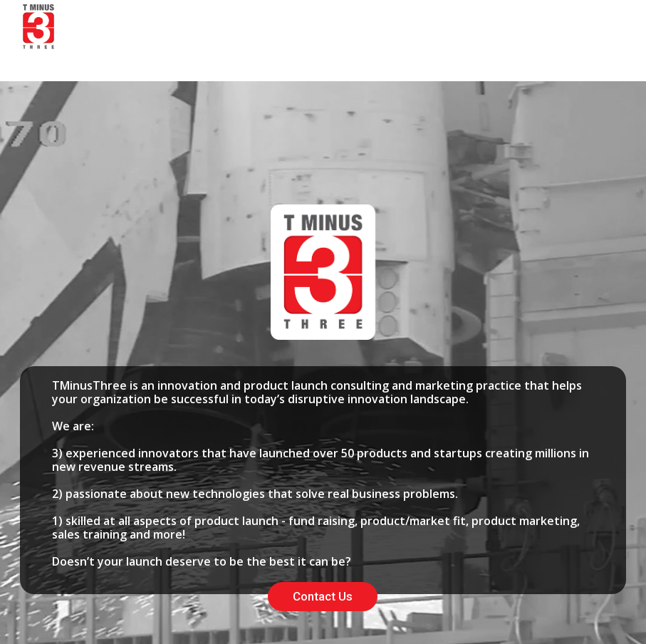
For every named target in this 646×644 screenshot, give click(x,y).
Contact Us (323, 596)
